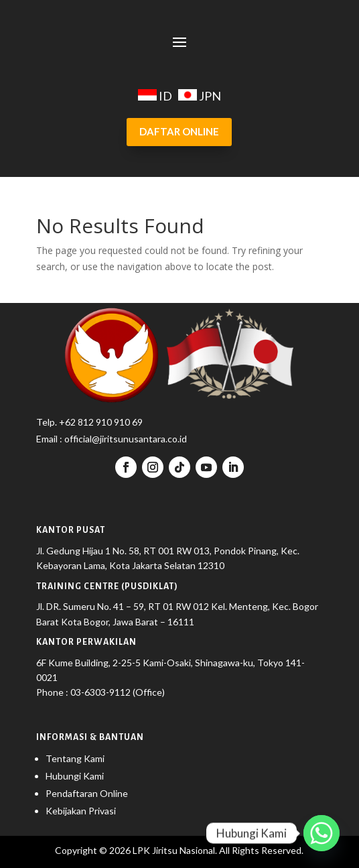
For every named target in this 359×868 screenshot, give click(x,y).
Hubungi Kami (75, 776)
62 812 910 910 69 (104, 422)
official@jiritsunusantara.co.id (125, 439)
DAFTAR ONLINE (179, 131)
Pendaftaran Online (87, 793)
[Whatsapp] (321, 833)
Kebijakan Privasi (81, 811)
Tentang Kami (75, 758)
